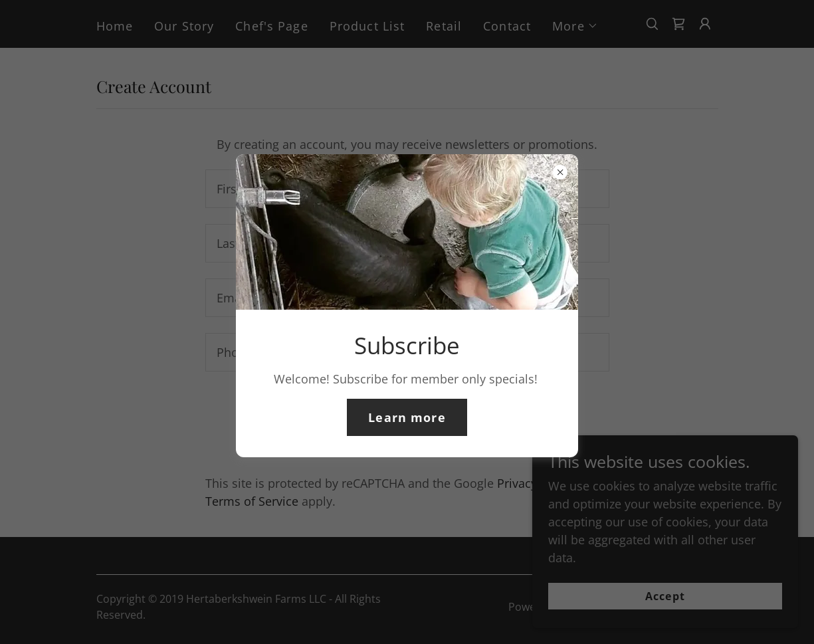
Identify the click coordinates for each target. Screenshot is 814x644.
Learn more (407, 417)
